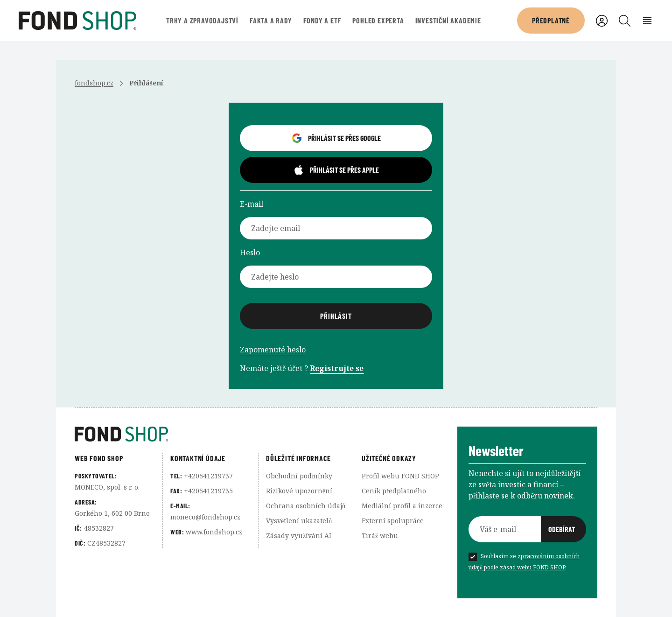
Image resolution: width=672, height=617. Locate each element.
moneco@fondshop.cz (205, 517)
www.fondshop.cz (214, 532)
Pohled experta (378, 20)
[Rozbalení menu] (647, 21)
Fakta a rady (271, 20)
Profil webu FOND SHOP (400, 476)
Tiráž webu (380, 536)
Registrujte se (337, 368)
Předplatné (551, 20)
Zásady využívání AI (299, 536)
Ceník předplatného (394, 491)
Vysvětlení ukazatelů (299, 521)
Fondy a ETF (322, 20)
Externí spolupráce (393, 521)
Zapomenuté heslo (273, 350)
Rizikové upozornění (299, 491)
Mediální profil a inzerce (402, 506)
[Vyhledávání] (625, 21)
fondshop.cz (94, 83)
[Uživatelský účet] (602, 21)
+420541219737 (208, 476)
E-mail (252, 204)
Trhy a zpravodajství (202, 20)
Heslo (250, 252)
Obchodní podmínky (299, 476)
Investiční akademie (448, 20)
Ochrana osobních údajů (306, 506)
